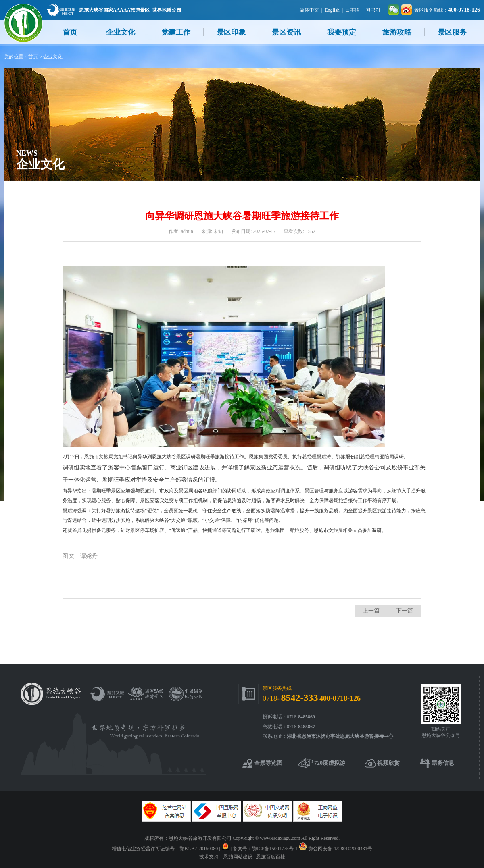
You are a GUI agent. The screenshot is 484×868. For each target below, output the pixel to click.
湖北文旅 (61, 10)
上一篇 (371, 611)
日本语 (353, 10)
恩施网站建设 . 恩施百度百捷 (254, 857)
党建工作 (176, 32)
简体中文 (309, 10)
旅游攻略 (397, 32)
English (332, 10)
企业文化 (121, 32)
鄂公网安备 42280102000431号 (340, 849)
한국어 (373, 10)
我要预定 (342, 32)
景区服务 (452, 32)
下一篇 (405, 611)
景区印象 (231, 32)
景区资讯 (286, 32)
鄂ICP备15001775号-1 (275, 849)
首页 (70, 32)
